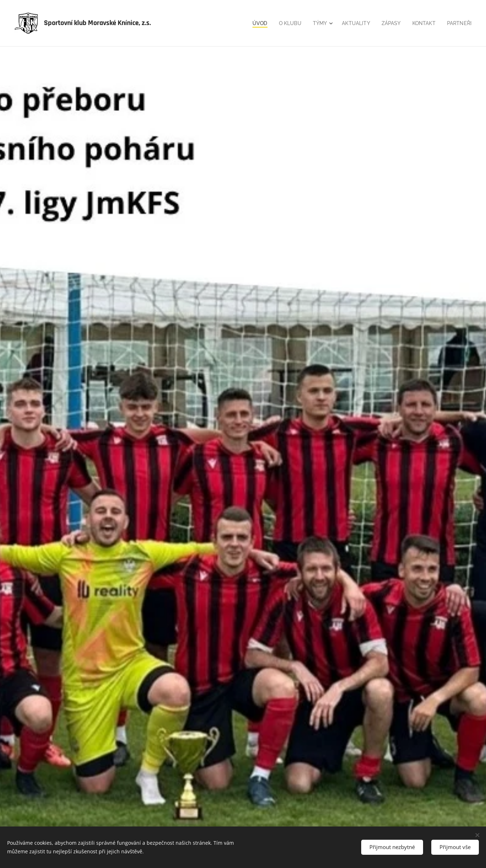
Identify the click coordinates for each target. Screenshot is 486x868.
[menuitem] (253, 23)
